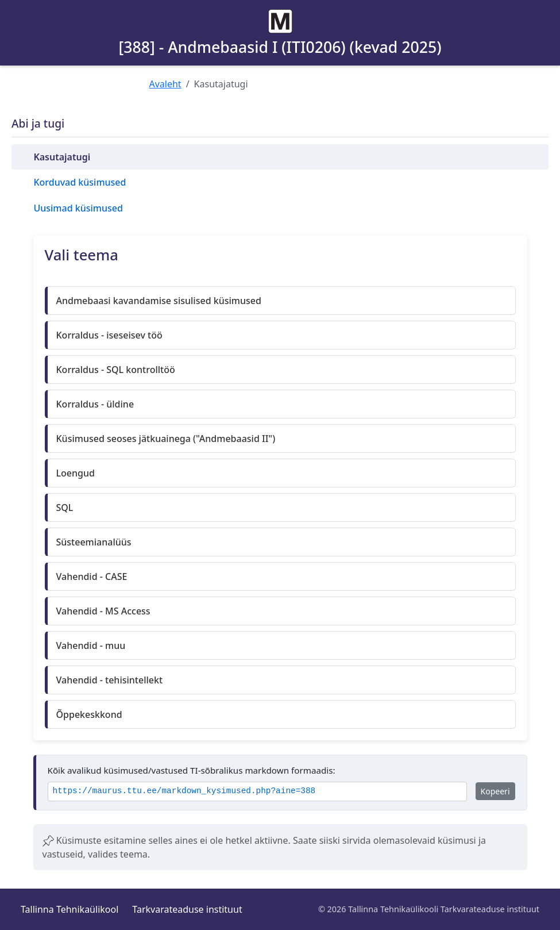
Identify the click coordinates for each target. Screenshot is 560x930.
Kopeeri (495, 791)
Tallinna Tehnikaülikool (69, 909)
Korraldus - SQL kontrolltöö (116, 370)
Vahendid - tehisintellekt (110, 680)
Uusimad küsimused (78, 208)
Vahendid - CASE (92, 577)
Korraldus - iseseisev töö (109, 335)
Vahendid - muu (91, 645)
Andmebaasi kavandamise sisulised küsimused (159, 301)
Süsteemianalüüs (94, 542)
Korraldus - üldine (95, 404)
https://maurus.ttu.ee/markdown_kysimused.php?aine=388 (184, 791)
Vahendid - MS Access (103, 611)
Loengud (76, 473)
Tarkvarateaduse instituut (187, 909)
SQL (65, 508)
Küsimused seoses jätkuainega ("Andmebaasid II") (166, 439)
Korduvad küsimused (80, 182)
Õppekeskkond (89, 714)
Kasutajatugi (62, 157)
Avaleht (165, 84)
